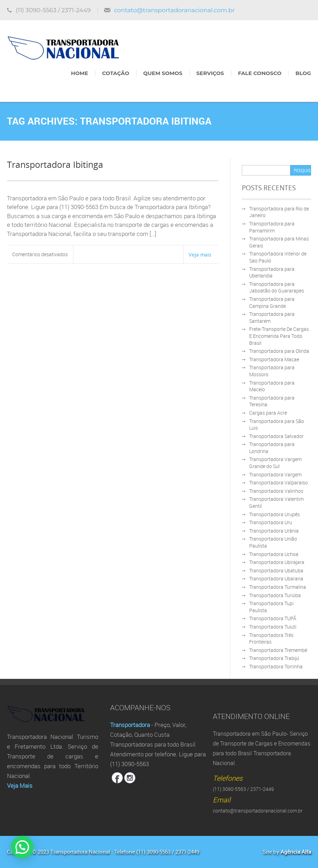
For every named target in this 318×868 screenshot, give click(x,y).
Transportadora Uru (271, 522)
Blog (303, 73)
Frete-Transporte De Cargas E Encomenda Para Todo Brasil (279, 336)
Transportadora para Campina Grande (272, 302)
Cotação (116, 73)
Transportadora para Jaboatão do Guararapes (277, 287)
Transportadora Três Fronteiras (271, 639)
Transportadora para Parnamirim (272, 227)
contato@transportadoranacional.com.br (174, 10)
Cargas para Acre (268, 413)
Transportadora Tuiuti (273, 627)
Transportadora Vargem (275, 474)
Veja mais (200, 254)
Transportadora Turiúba (275, 595)
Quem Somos (163, 73)
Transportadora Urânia (274, 531)
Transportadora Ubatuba (276, 570)
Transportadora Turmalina (278, 587)
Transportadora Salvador (276, 436)
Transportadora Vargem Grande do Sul (275, 463)
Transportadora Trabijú (274, 658)
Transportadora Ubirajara (277, 562)
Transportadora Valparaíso (279, 483)
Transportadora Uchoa (274, 554)
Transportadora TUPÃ (273, 618)
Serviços (210, 73)
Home (79, 73)
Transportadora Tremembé (278, 650)
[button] (5, 853)
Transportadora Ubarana (276, 578)
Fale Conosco (260, 73)
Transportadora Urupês (274, 514)
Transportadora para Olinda (279, 351)
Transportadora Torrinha (276, 666)
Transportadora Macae (274, 359)
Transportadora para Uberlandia (272, 272)
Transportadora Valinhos (276, 491)
